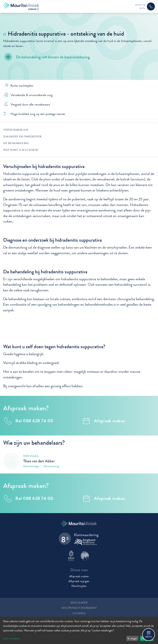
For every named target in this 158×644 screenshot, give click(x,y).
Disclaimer (79, 603)
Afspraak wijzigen (79, 581)
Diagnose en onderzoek (23, 137)
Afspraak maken (79, 576)
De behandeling (16, 143)
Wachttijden (79, 586)
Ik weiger (132, 638)
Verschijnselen (16, 130)
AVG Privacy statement (79, 608)
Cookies (79, 613)
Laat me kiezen (11, 638)
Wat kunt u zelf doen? (21, 150)
